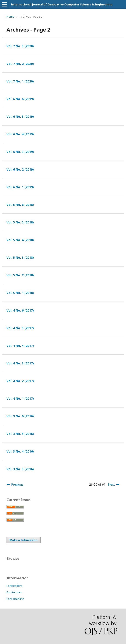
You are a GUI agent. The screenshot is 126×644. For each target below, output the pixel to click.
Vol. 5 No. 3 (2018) (20, 257)
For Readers (14, 586)
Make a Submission (24, 540)
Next (111, 484)
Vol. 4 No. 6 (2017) (20, 310)
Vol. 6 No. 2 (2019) (20, 169)
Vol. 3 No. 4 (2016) (20, 451)
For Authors (14, 592)
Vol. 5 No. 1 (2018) (20, 293)
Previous (17, 484)
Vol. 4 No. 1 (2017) (20, 398)
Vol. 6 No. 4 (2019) (20, 134)
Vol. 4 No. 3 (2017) (20, 363)
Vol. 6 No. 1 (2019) (20, 187)
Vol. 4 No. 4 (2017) (20, 346)
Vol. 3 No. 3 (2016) (20, 469)
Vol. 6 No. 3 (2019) (20, 152)
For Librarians (15, 599)
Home (10, 17)
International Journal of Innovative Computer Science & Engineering (62, 4)
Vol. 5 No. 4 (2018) (20, 240)
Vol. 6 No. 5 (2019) (20, 117)
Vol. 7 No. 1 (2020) (20, 81)
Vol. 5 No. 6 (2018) (20, 205)
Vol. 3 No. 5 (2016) (20, 434)
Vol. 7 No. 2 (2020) (20, 64)
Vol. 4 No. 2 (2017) (20, 381)
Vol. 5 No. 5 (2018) (20, 222)
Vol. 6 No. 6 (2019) (20, 99)
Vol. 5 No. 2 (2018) (20, 275)
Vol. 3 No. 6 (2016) (20, 416)
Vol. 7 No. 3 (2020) (20, 46)
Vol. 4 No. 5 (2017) (20, 328)
